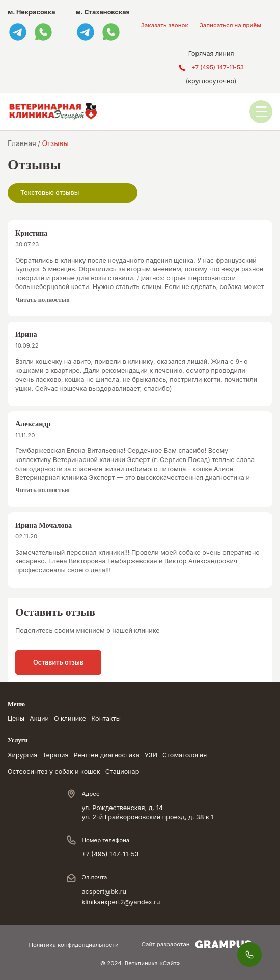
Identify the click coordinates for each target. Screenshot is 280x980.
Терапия (55, 755)
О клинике (70, 719)
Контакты (106, 719)
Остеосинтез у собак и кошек (54, 772)
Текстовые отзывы (50, 193)
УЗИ (151, 755)
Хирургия (22, 755)
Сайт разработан (197, 945)
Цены (16, 719)
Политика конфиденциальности (73, 945)
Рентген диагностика (106, 755)
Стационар (122, 772)
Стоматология (185, 755)
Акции (39, 719)
